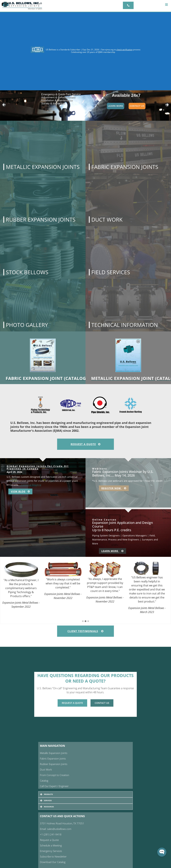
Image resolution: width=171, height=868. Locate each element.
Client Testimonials (85, 631)
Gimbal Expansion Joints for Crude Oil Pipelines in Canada (38, 467)
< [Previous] (4, 105)
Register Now (114, 488)
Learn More (116, 106)
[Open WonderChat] (162, 852)
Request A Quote (86, 444)
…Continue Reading (30, 485)
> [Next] (167, 105)
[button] (166, 5)
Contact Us (137, 106)
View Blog (20, 491)
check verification (124, 50)
